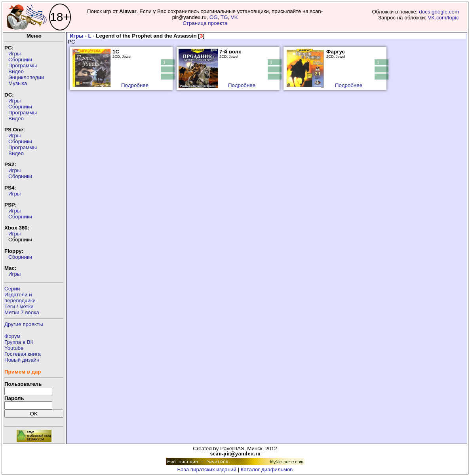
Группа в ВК (19, 342)
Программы (23, 65)
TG (224, 17)
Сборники (20, 60)
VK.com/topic (443, 18)
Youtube (14, 348)
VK (234, 17)
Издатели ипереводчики (20, 298)
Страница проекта (205, 23)
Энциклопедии (26, 77)
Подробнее (135, 85)
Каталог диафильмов (267, 469)
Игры (14, 54)
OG (214, 17)
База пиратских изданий (207, 469)
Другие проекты (24, 324)
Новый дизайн (22, 360)
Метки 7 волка (22, 312)
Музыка (18, 83)
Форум (12, 336)
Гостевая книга (23, 354)
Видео (16, 71)
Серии (12, 289)
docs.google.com (439, 12)
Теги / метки (19, 306)
